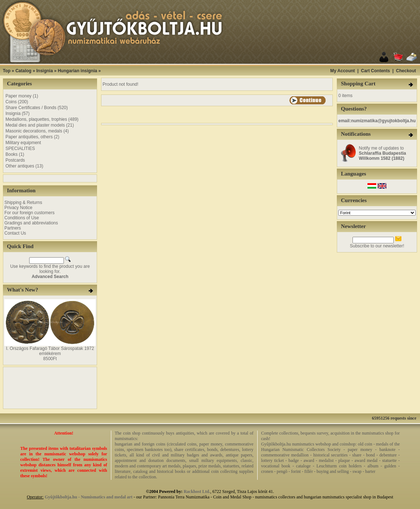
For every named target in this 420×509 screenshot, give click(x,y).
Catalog (23, 71)
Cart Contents (375, 71)
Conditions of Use (22, 218)
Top (7, 71)
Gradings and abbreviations (31, 223)
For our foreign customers (29, 213)
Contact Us (15, 233)
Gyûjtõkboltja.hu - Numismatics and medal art (88, 497)
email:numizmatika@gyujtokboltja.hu (377, 121)
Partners (13, 228)
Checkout (406, 71)
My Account (343, 71)
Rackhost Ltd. (197, 491)
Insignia (44, 71)
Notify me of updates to (382, 153)
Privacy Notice (18, 208)
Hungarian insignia (77, 71)
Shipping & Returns (23, 203)
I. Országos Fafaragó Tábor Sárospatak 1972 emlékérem (50, 351)
